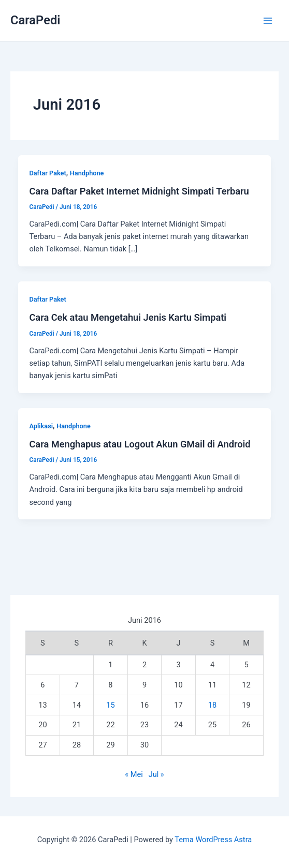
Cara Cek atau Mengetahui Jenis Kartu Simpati (128, 317)
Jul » (156, 774)
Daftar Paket (47, 173)
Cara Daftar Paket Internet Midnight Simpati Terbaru (139, 191)
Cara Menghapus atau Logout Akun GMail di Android (140, 444)
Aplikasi (41, 426)
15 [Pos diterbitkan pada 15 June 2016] (110, 705)
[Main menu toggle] (268, 21)
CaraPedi (35, 20)
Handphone (87, 173)
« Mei (134, 774)
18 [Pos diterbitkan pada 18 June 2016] (212, 705)
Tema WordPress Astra (213, 840)
